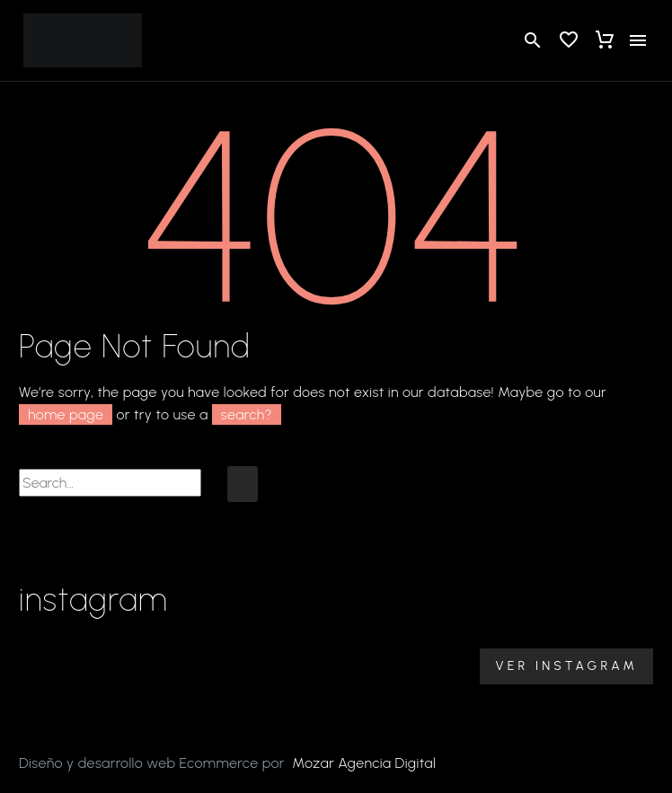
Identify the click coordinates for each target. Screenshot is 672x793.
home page (66, 414)
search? (247, 414)
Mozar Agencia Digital (364, 763)
